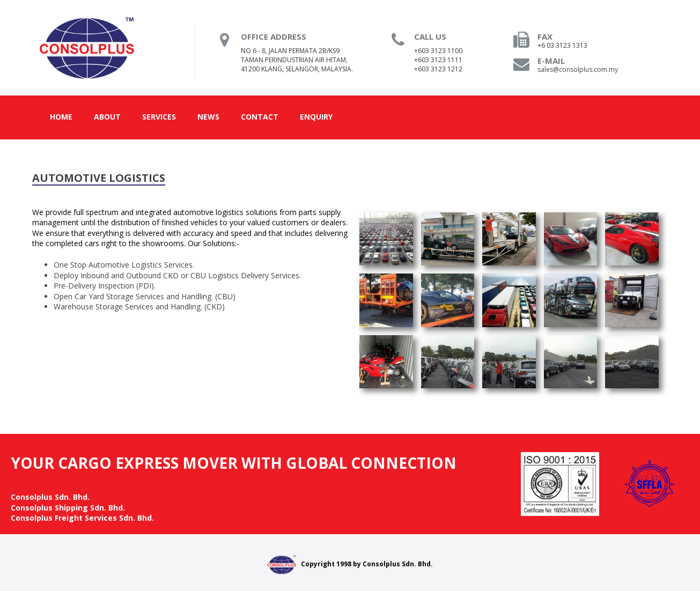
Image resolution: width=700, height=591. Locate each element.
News (208, 117)
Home (61, 117)
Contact (260, 117)
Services (159, 117)
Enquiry (316, 117)
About (107, 117)
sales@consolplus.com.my (578, 69)
